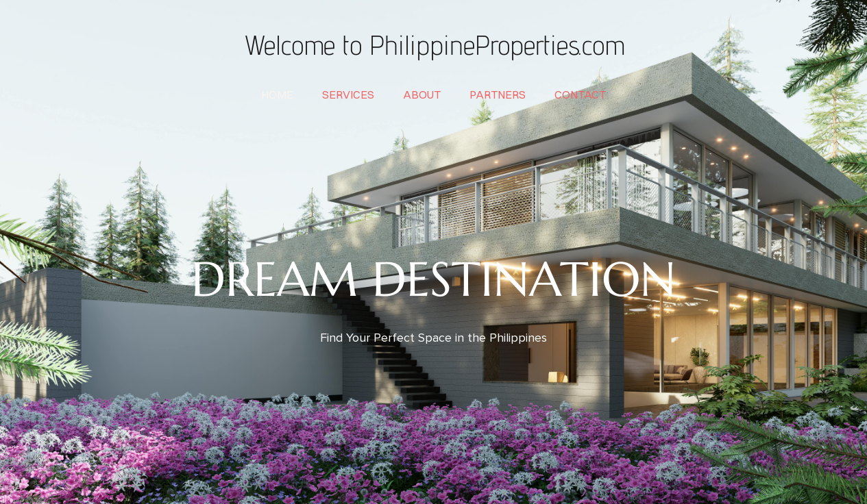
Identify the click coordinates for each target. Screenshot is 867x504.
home (277, 94)
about (422, 94)
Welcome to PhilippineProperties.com (434, 45)
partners (498, 94)
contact (580, 94)
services (348, 94)
